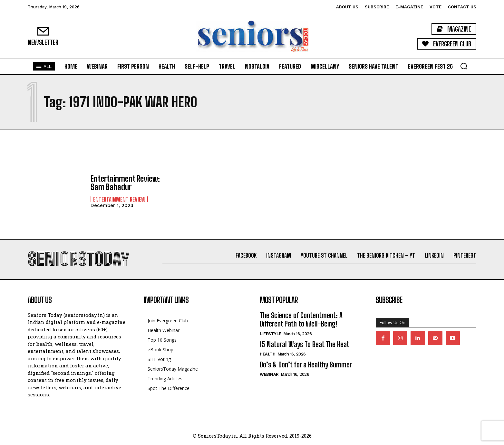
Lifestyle (271, 334)
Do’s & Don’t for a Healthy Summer (306, 365)
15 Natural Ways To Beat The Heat (305, 344)
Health (267, 354)
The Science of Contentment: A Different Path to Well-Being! (301, 320)
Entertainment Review (119, 199)
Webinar (269, 374)
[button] (464, 66)
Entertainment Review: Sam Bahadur (125, 183)
